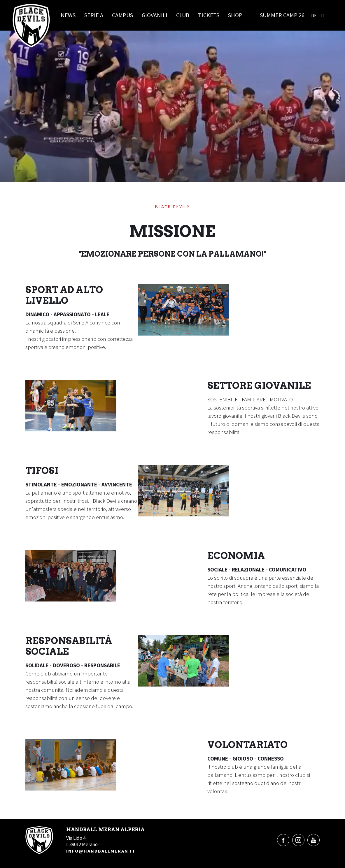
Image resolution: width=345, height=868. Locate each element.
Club (183, 15)
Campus (122, 15)
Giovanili (155, 15)
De (314, 15)
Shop (235, 15)
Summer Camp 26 (282, 15)
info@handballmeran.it (101, 851)
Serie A (94, 15)
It (323, 15)
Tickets (209, 15)
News (68, 15)
